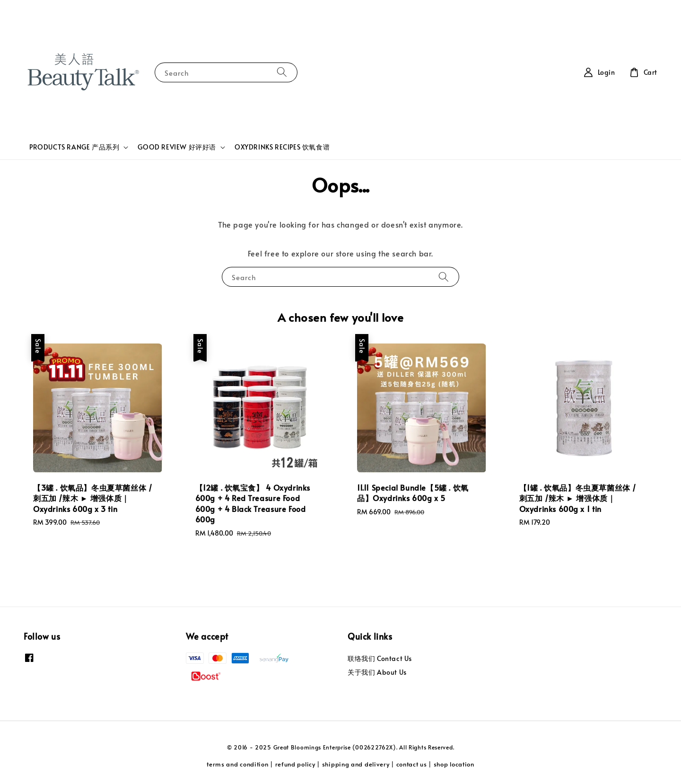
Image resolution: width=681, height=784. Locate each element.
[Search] (282, 72)
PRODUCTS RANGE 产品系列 (74, 147)
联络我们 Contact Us (380, 659)
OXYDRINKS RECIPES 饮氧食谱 (282, 147)
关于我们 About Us (377, 672)
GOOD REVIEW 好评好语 (177, 147)
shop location (454, 764)
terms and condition (237, 764)
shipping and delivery (356, 764)
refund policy (295, 764)
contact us (412, 764)
